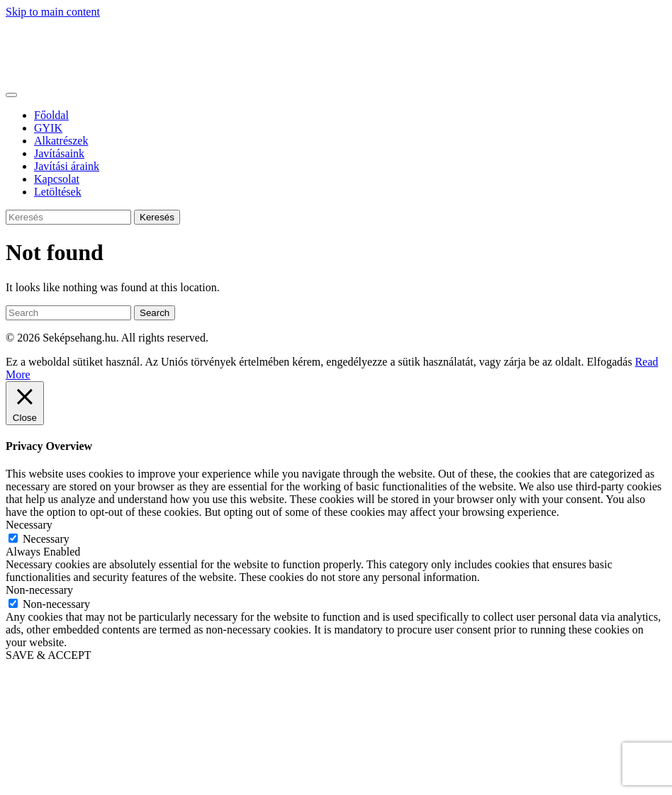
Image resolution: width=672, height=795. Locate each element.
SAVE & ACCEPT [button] (49, 655)
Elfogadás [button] (610, 362)
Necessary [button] (29, 525)
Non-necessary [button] (39, 590)
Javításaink (59, 153)
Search (155, 313)
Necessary (46, 539)
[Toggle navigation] (11, 95)
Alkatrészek (61, 141)
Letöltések (58, 192)
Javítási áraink (67, 166)
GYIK (48, 128)
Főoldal (51, 115)
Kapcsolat (57, 179)
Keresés (157, 217)
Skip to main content (53, 12)
